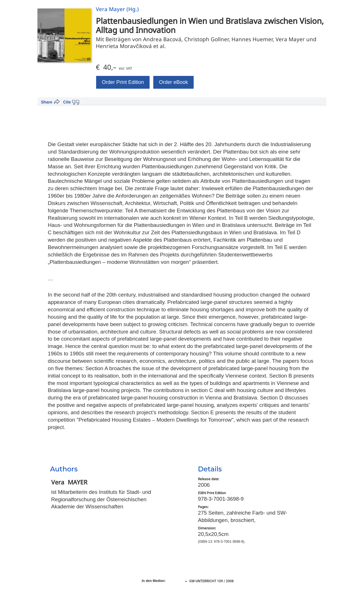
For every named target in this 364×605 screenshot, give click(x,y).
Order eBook (173, 82)
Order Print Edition (123, 82)
